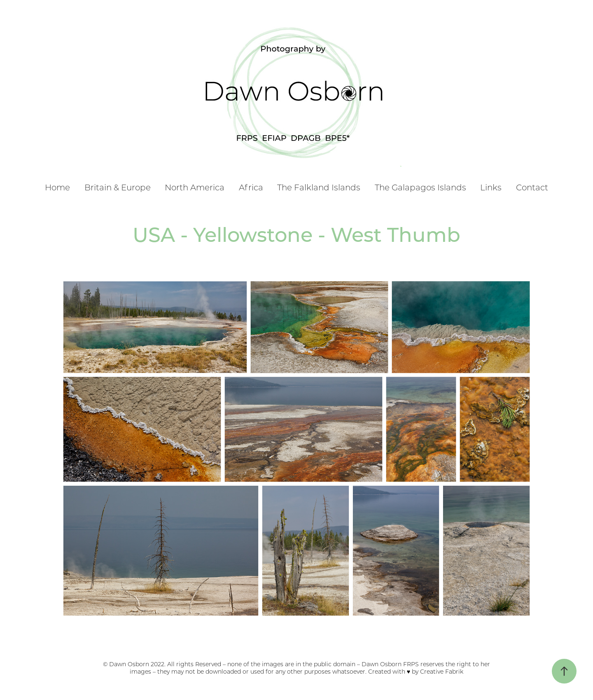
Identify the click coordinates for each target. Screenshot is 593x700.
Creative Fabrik (442, 672)
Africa (251, 187)
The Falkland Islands (319, 187)
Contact (532, 187)
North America (195, 187)
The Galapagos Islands (420, 187)
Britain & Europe (118, 187)
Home (57, 187)
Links (491, 187)
